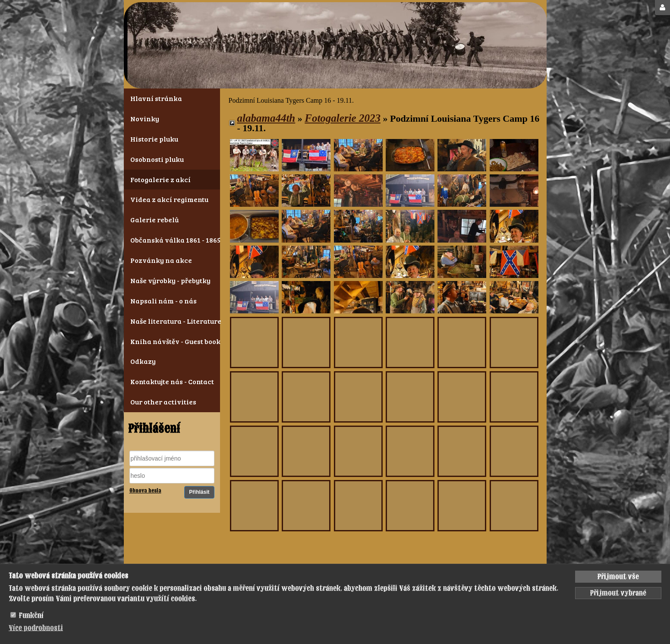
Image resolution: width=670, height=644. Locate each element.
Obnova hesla (145, 491)
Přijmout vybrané (618, 593)
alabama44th (266, 118)
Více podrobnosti (36, 628)
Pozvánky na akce (161, 260)
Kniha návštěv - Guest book (172, 341)
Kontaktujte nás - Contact (172, 381)
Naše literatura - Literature (172, 321)
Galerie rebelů (154, 219)
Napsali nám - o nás (164, 301)
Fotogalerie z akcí (160, 179)
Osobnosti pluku (157, 159)
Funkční (31, 616)
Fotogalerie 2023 (343, 118)
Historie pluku (154, 139)
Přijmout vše (618, 577)
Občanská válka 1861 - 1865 (172, 240)
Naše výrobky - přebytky (170, 280)
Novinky (145, 118)
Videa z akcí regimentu (169, 199)
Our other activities (163, 402)
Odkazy (143, 361)
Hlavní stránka (156, 98)
